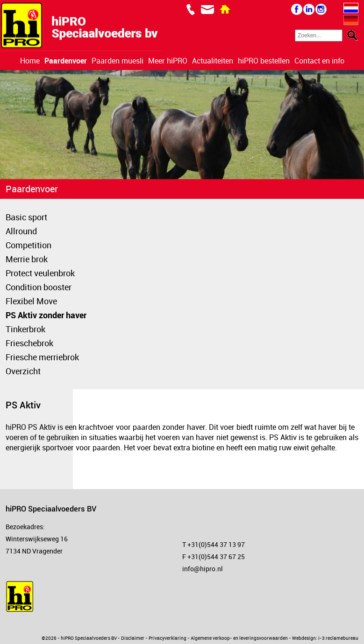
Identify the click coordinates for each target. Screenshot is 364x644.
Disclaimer (133, 638)
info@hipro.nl (203, 569)
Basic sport (26, 217)
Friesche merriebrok (42, 357)
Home (30, 61)
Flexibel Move (31, 301)
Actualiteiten (213, 61)
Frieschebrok (29, 343)
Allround (21, 231)
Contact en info (319, 61)
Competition (29, 245)
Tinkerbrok (25, 329)
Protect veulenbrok (40, 273)
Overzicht (23, 371)
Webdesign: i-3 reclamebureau (325, 638)
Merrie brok (27, 259)
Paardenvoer (66, 61)
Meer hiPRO (168, 61)
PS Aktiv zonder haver (46, 315)
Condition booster (39, 287)
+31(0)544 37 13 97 (216, 544)
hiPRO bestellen (264, 61)
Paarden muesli (118, 61)
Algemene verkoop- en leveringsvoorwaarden (239, 638)
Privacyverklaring (168, 638)
